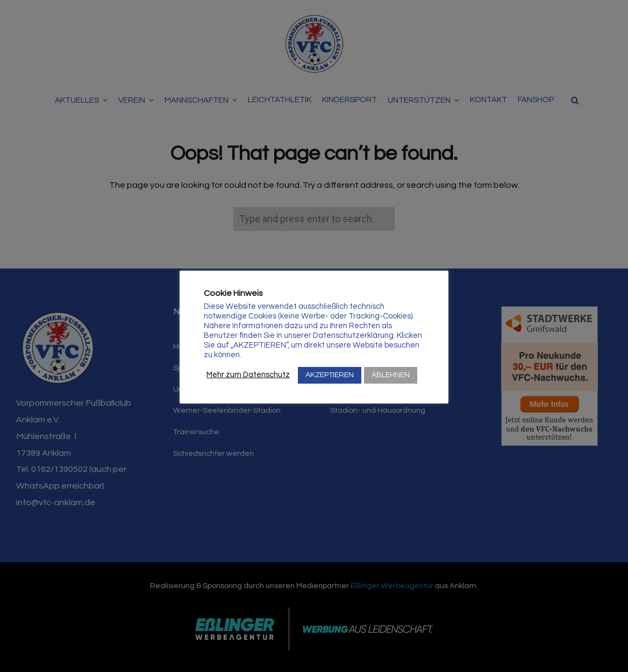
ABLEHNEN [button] (391, 375)
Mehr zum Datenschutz (248, 375)
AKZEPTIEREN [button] (330, 375)
